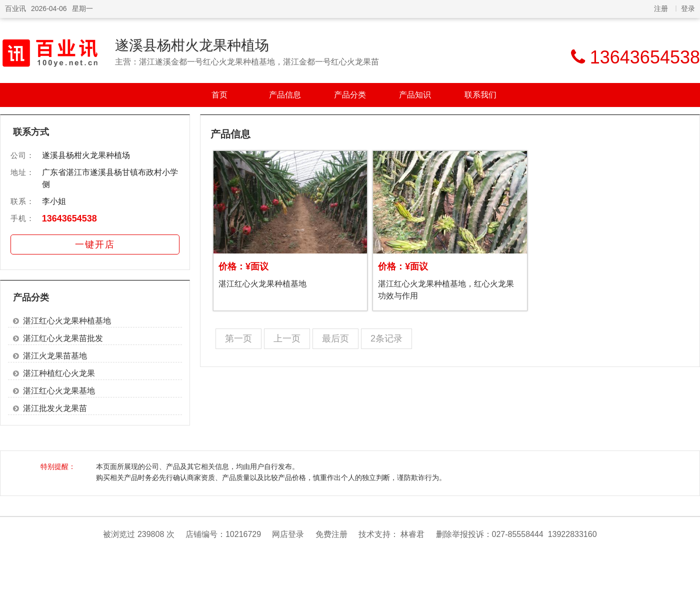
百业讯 (15, 8)
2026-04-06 (49, 8)
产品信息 (285, 95)
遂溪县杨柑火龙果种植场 (192, 45)
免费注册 (331, 534)
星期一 (82, 8)
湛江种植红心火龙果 (59, 373)
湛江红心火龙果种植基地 (67, 321)
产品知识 (415, 95)
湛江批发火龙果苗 (55, 408)
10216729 (243, 534)
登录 (688, 8)
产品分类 (350, 95)
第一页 (238, 338)
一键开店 (95, 244)
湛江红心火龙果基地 (59, 391)
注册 (661, 8)
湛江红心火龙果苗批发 (63, 338)
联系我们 (480, 95)
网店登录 (288, 534)
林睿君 (412, 534)
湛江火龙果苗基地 (55, 356)
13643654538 (69, 218)
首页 (219, 95)
